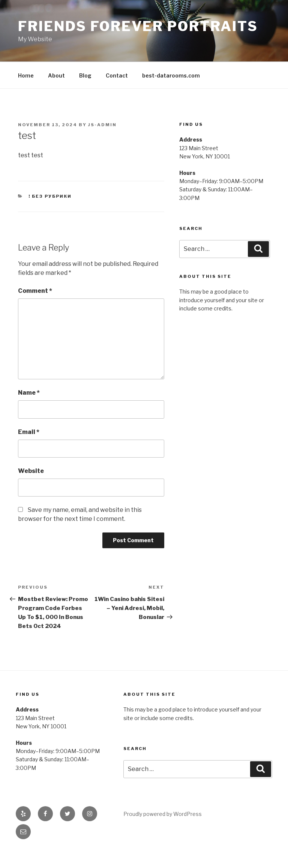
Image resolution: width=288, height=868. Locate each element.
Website (31, 471)
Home (26, 75)
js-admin (102, 125)
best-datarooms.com (171, 75)
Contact (117, 75)
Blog (85, 75)
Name (29, 393)
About (56, 75)
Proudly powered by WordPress (163, 814)
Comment (35, 291)
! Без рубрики (50, 196)
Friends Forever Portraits (138, 26)
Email (29, 432)
